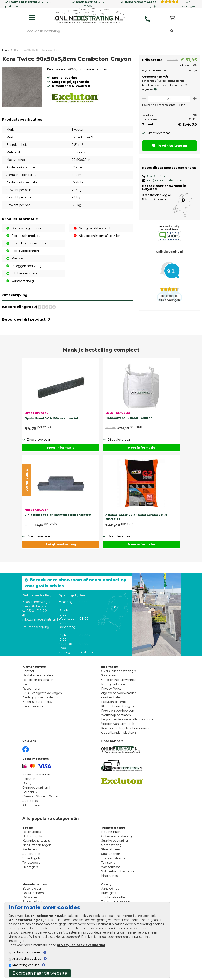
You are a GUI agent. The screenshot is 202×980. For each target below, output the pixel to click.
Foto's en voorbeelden (118, 719)
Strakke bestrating (114, 849)
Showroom (109, 684)
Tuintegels (30, 875)
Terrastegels (31, 871)
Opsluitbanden (33, 901)
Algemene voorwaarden (119, 701)
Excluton (50, 2)
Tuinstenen (109, 871)
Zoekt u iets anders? (37, 710)
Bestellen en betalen (38, 684)
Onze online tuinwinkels (119, 688)
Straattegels (31, 867)
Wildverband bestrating (118, 880)
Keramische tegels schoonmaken (126, 737)
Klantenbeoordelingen (117, 715)
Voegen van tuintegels (118, 732)
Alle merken (31, 814)
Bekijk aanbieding (61, 553)
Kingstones (109, 884)
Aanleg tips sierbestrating (41, 706)
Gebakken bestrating (116, 845)
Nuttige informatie (115, 693)
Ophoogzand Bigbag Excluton (129, 426)
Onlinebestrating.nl (36, 796)
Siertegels (30, 858)
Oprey (27, 792)
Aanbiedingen (111, 897)
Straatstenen (111, 862)
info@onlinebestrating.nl (163, 180)
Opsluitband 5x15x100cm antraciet (51, 426)
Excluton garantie (114, 710)
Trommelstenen (113, 867)
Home (5, 50)
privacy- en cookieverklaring (81, 945)
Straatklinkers (111, 858)
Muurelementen (35, 892)
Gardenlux (30, 800)
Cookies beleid (112, 706)
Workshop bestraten (116, 723)
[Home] (89, 17)
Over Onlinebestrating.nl (119, 679)
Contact (28, 679)
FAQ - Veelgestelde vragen (42, 701)
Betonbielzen (32, 897)
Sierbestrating (111, 853)
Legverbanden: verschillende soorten (128, 728)
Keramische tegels (36, 849)
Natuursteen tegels (37, 853)
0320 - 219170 (155, 176)
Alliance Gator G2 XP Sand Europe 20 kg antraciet (136, 525)
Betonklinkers (111, 840)
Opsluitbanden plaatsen (118, 741)
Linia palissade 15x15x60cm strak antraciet (58, 523)
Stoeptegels (31, 862)
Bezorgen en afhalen (38, 688)
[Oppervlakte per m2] (168, 99)
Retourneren (32, 697)
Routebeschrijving (36, 635)
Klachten (29, 693)
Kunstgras (108, 901)
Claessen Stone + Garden (41, 805)
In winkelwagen (168, 146)
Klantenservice (33, 715)
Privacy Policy (111, 697)
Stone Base (31, 809)
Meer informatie (61, 456)
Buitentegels (32, 845)
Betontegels (32, 840)
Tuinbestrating (113, 836)
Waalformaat (111, 875)
